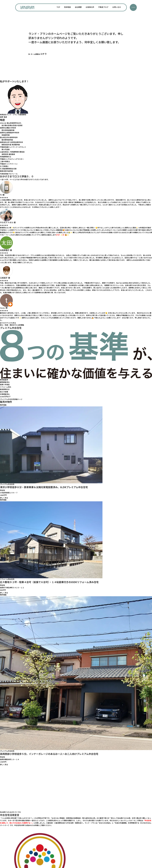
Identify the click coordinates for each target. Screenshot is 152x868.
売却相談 (67, 7)
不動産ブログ (103, 7)
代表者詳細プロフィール (9, 174)
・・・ (133, 8)
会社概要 (78, 7)
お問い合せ (117, 7)
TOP (58, 7)
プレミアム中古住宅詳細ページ (11, 400)
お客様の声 (90, 7)
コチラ (43, 54)
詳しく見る (4, 498)
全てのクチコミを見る (8, 323)
